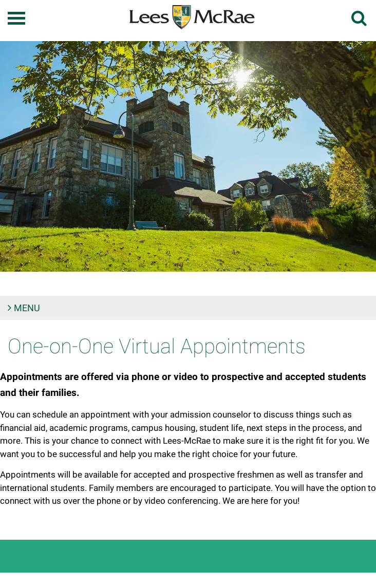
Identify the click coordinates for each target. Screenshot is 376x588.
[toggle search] (360, 18)
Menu (27, 308)
